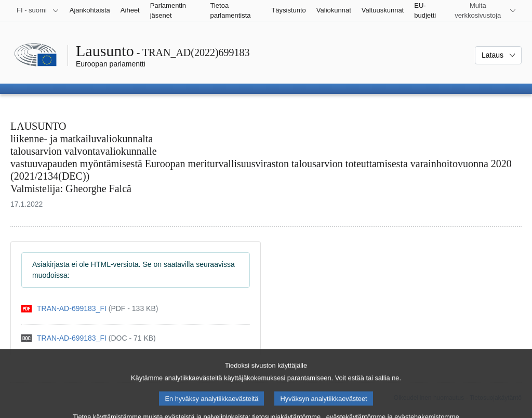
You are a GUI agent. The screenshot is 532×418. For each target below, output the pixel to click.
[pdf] (90, 309)
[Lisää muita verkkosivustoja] (484, 10)
